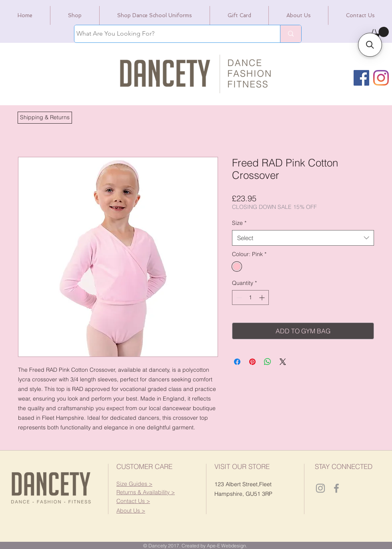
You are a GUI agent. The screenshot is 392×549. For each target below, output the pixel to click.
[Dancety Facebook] (336, 488)
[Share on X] (283, 362)
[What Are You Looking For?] (170, 34)
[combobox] (303, 238)
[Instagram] (381, 78)
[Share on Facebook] (237, 362)
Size (239, 223)
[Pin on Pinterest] (252, 362)
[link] (379, 34)
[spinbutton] (250, 298)
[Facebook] (361, 78)
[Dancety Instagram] (320, 488)
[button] (45, 118)
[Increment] (263, 298)
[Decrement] (238, 298)
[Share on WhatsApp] (268, 362)
